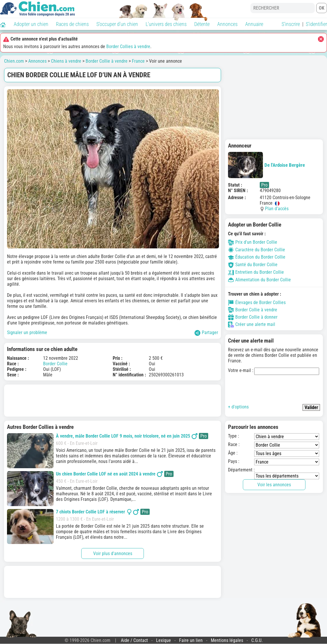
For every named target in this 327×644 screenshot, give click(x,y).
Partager (206, 333)
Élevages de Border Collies (257, 303)
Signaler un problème (27, 332)
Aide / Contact (134, 640)
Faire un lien (191, 640)
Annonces (227, 24)
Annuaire (254, 24)
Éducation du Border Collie (257, 257)
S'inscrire (291, 24)
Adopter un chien (31, 24)
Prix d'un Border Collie (253, 242)
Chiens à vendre (66, 61)
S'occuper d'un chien (117, 24)
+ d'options (238, 407)
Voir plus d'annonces (113, 553)
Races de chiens (72, 24)
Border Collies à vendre (128, 46)
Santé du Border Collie (253, 265)
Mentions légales (227, 640)
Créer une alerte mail (252, 324)
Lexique (163, 640)
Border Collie (55, 364)
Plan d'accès (277, 209)
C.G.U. (257, 640)
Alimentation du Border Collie (259, 280)
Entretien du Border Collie (256, 272)
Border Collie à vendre (107, 61)
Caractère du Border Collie (257, 250)
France (138, 61)
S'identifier (316, 24)
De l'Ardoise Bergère (266, 165)
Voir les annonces (274, 485)
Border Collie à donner (253, 317)
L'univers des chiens (166, 24)
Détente (202, 24)
